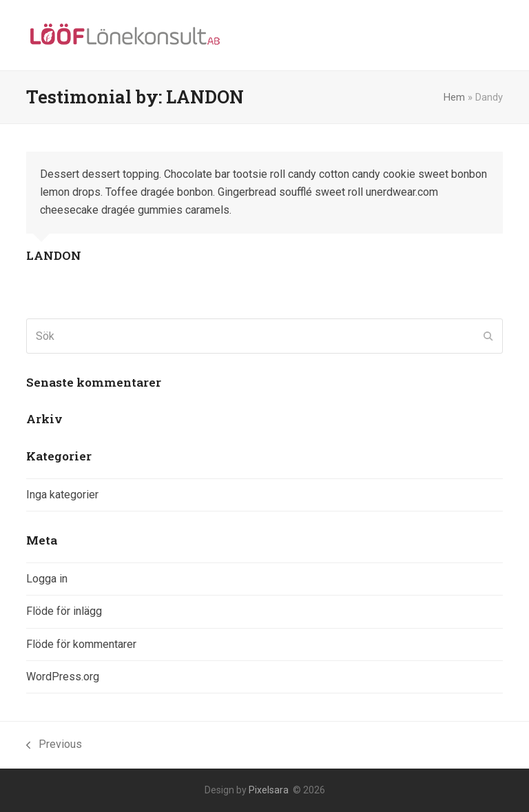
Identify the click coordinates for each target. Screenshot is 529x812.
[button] (495, 35)
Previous (54, 745)
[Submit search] (488, 336)
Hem (454, 97)
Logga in (47, 579)
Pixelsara (269, 790)
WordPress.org (63, 677)
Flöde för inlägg (64, 611)
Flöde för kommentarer (81, 644)
